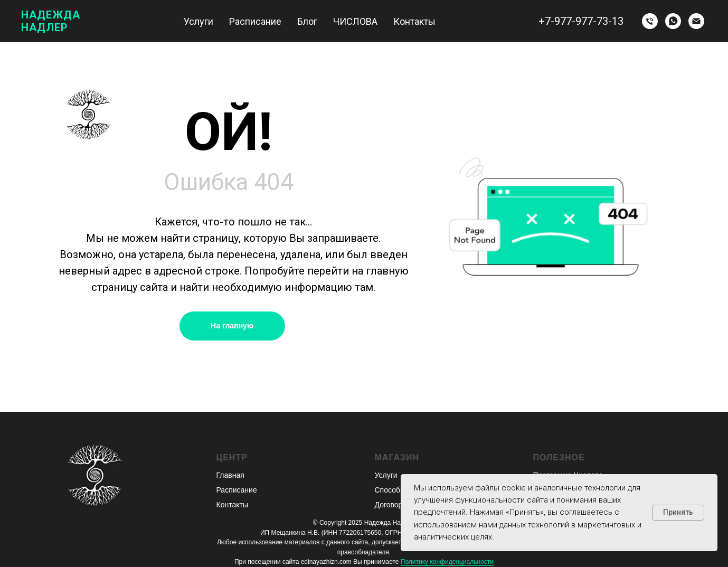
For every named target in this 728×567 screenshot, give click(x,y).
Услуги (198, 21)
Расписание (255, 21)
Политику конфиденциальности (447, 562)
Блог (307, 21)
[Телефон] (650, 21)
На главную (232, 326)
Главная (230, 475)
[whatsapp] (673, 21)
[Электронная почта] (696, 21)
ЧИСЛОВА (355, 21)
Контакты (414, 21)
